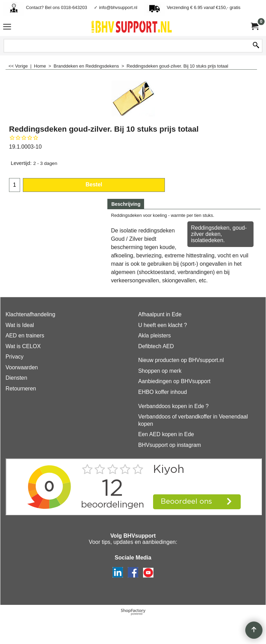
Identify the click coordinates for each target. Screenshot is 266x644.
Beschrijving (126, 204)
